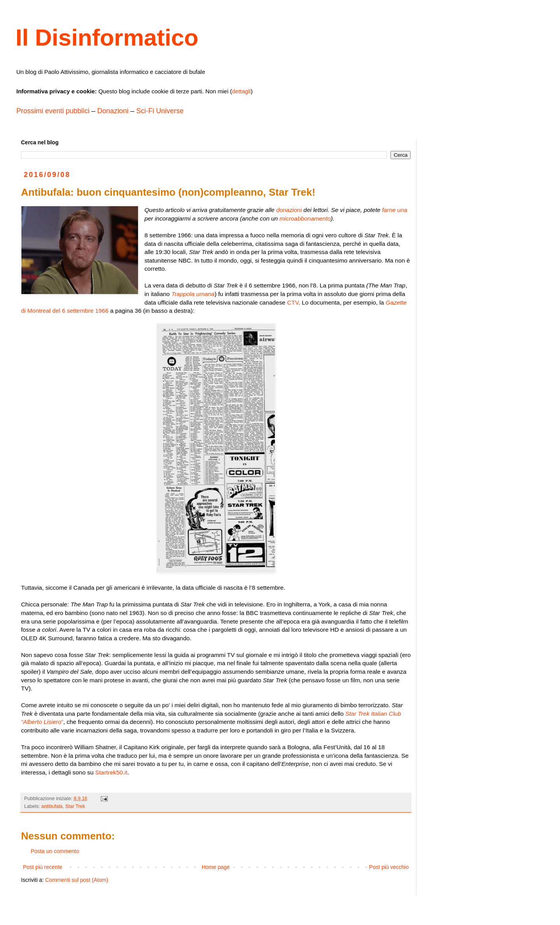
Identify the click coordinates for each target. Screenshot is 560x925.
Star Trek (75, 806)
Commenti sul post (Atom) (77, 880)
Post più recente (43, 867)
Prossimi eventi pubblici (53, 111)
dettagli (241, 91)
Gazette (396, 302)
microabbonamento (305, 218)
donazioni (289, 210)
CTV (293, 302)
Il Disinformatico (107, 38)
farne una (395, 210)
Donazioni (113, 111)
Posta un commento (55, 851)
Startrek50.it (111, 772)
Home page (215, 867)
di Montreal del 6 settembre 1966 (65, 311)
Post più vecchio (389, 867)
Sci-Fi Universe (160, 111)
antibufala (52, 806)
